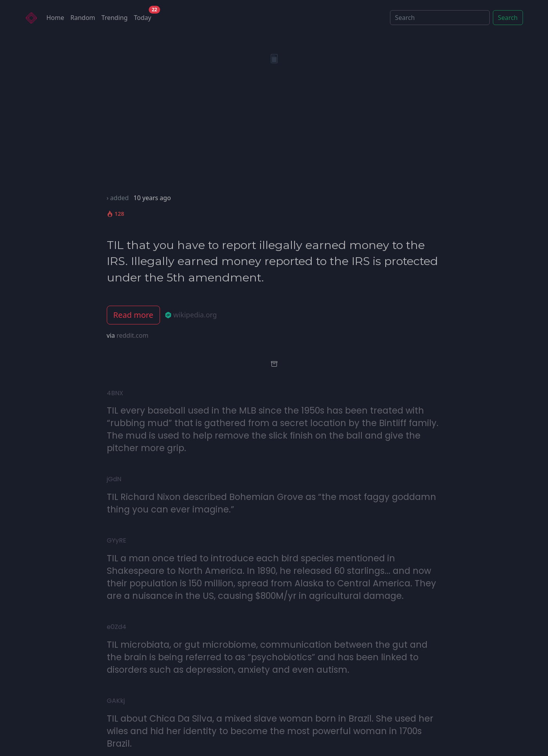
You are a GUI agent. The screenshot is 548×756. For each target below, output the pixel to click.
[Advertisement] (274, 134)
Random (83, 18)
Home (56, 18)
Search (508, 18)
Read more (133, 315)
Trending (114, 18)
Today (144, 16)
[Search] (440, 18)
